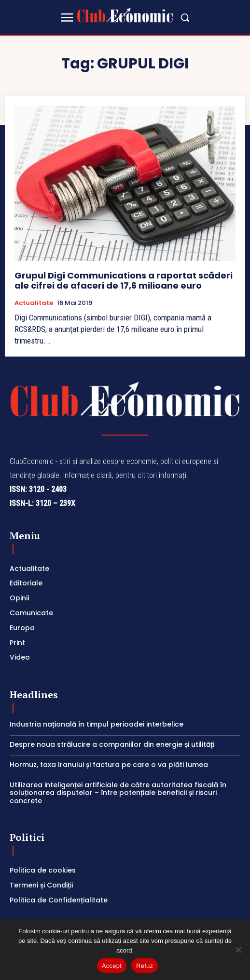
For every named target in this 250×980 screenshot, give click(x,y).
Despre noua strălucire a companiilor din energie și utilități (114, 744)
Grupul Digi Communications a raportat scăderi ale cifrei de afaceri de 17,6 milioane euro (124, 281)
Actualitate (34, 303)
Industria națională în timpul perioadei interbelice (97, 724)
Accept (112, 966)
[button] (185, 17)
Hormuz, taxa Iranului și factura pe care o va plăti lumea (109, 765)
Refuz (145, 966)
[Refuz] (238, 950)
